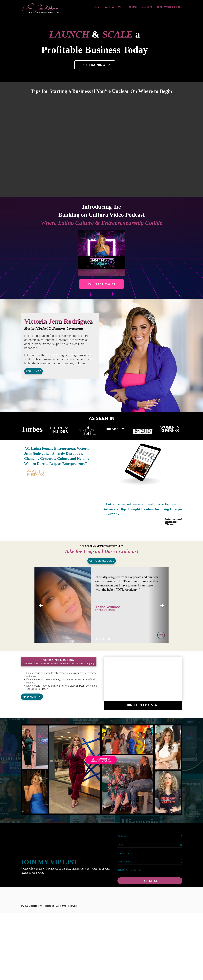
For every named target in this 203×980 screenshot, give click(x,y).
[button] (45, 605)
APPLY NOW (32, 697)
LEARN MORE (33, 371)
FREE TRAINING (95, 65)
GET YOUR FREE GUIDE (102, 561)
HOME (98, 7)
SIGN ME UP (150, 880)
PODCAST (133, 7)
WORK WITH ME (113, 7)
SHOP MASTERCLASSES (170, 7)
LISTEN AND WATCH (101, 284)
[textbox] (60, 324)
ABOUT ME (148, 7)
